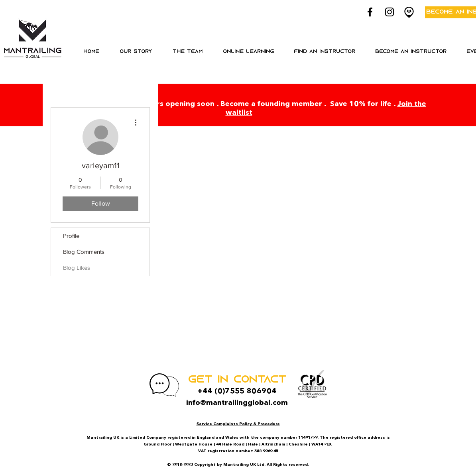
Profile (71, 236)
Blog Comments (84, 252)
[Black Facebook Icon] (370, 12)
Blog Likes (77, 268)
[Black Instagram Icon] (389, 12)
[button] (248, 52)
